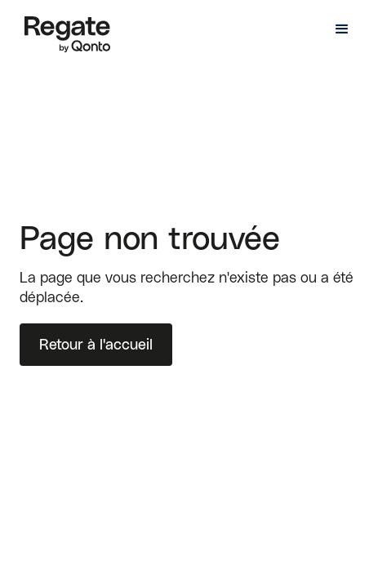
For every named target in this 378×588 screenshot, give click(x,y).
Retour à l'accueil (96, 345)
